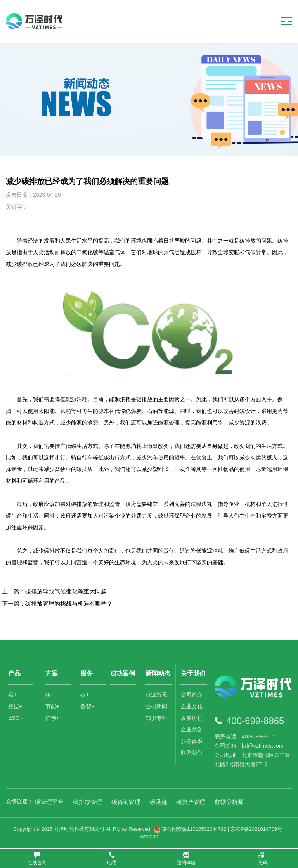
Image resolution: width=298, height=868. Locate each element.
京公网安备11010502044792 (190, 829)
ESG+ (16, 718)
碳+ (12, 695)
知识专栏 (156, 718)
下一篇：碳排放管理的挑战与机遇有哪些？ (57, 604)
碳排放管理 (87, 802)
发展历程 (192, 718)
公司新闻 (156, 706)
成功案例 (123, 673)
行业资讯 (156, 695)
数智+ (87, 706)
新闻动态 (158, 673)
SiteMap (149, 836)
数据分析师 (229, 802)
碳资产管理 (191, 802)
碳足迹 (159, 802)
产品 (14, 673)
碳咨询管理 (126, 802)
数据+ (15, 706)
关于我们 (193, 673)
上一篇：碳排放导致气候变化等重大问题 (54, 591)
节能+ (52, 706)
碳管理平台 (49, 802)
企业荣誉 (192, 729)
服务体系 (192, 741)
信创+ (52, 718)
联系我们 (192, 753)
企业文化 (192, 706)
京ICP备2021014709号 (256, 829)
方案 (52, 673)
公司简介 (192, 695)
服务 (87, 673)
